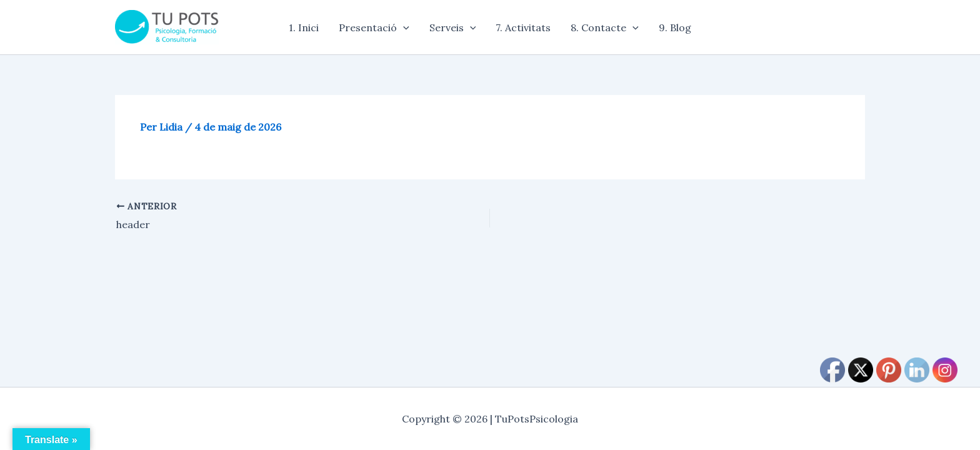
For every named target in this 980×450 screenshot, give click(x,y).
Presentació (374, 27)
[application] (403, 27)
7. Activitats (523, 27)
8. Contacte (605, 27)
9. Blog (675, 27)
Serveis (453, 27)
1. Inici (304, 27)
